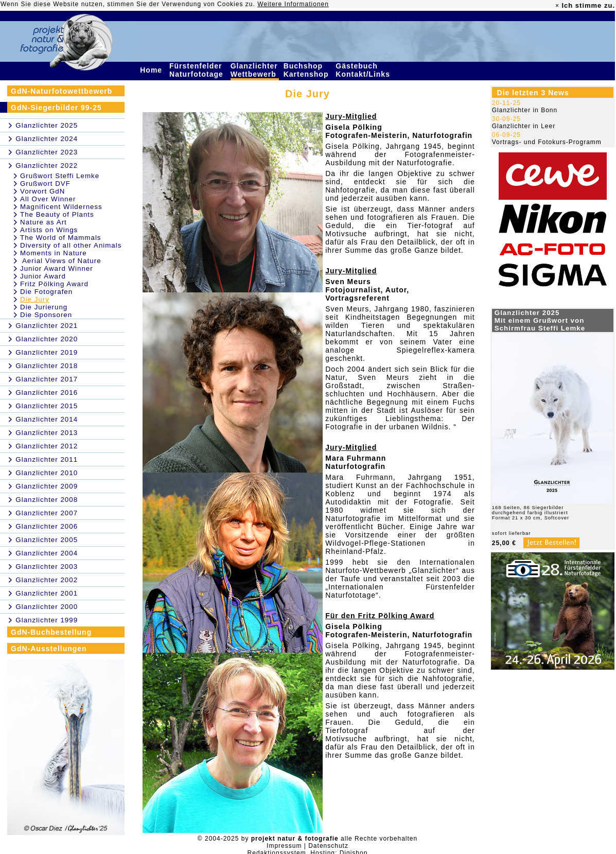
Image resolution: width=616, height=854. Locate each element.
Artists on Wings (49, 230)
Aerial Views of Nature (61, 261)
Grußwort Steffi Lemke (60, 176)
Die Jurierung (44, 307)
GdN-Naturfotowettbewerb (61, 91)
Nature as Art (43, 222)
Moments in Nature (54, 253)
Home (152, 70)
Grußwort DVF (45, 184)
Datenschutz (328, 846)
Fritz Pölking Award (54, 284)
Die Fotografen (46, 292)
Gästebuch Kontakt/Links (364, 70)
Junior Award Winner (57, 268)
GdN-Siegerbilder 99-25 (56, 108)
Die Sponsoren (46, 315)
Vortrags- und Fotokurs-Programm (547, 142)
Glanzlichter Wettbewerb (255, 70)
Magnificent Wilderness (61, 207)
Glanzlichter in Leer (524, 126)
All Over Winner (48, 199)
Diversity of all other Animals (71, 245)
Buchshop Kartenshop (307, 70)
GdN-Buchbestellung (51, 632)
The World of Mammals (61, 238)
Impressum (284, 846)
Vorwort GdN (42, 191)
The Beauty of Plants (57, 214)
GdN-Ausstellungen (49, 649)
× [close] (557, 6)
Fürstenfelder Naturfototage (198, 70)
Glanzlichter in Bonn (525, 110)
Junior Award (43, 276)
